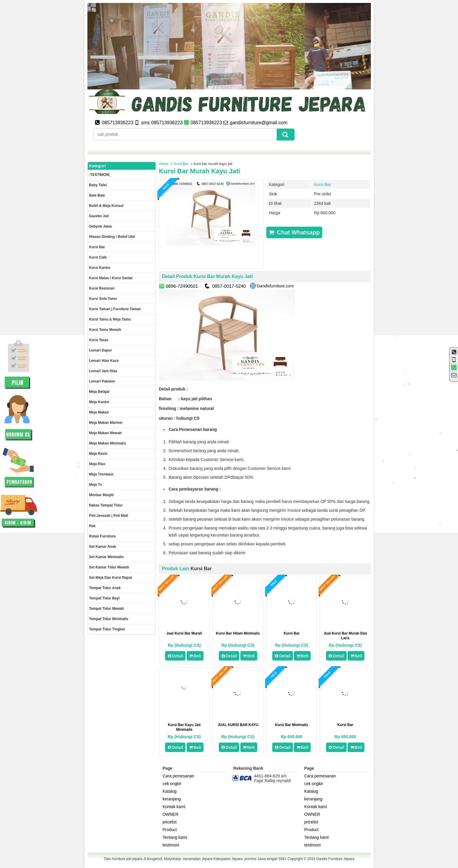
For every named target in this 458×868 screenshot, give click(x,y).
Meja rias (97, 464)
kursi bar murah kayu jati (199, 171)
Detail (175, 656)
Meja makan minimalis (108, 443)
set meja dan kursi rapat (111, 578)
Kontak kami (174, 807)
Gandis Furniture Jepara (335, 859)
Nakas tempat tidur (106, 505)
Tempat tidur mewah (107, 609)
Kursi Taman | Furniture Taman (115, 309)
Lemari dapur (101, 350)
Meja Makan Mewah (106, 433)
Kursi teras (99, 340)
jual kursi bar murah (184, 633)
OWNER (170, 814)
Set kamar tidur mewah (109, 567)
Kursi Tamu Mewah (105, 330)
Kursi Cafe (98, 257)
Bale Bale (97, 195)
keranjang (172, 799)
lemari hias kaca (104, 361)
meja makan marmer (106, 423)
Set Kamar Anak (103, 547)
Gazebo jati (99, 216)
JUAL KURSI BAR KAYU (238, 725)
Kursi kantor (100, 268)
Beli (195, 656)
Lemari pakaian (102, 381)
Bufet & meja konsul (106, 206)
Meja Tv (96, 485)
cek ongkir (172, 784)
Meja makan (99, 412)
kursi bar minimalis (291, 725)
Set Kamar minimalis (106, 557)
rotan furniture (102, 536)
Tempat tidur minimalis (109, 619)
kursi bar (291, 633)
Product (169, 830)
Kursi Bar (181, 164)
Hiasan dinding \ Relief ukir (112, 237)
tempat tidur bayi (105, 598)
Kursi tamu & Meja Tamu (110, 319)
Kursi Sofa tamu (103, 299)
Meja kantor (99, 402)
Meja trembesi (101, 474)
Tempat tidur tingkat (107, 629)
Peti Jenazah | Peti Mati (109, 516)
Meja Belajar (100, 392)
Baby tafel (98, 185)
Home (164, 164)
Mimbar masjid (101, 495)
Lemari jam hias (103, 371)
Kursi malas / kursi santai (111, 278)
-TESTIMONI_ (100, 175)
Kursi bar (345, 725)
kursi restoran (102, 288)
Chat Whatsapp (294, 232)
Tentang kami (175, 837)
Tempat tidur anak (105, 588)
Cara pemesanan (178, 776)
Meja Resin (98, 454)
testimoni (171, 845)
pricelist (169, 822)
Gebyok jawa (101, 226)
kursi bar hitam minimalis (238, 633)
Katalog (169, 791)
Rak (92, 526)
